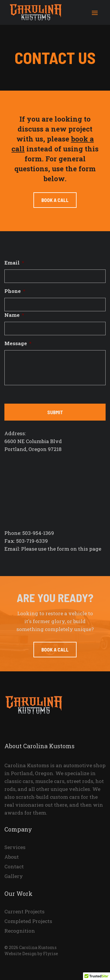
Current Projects (24, 912)
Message (18, 343)
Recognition (20, 931)
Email (14, 263)
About (12, 857)
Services (15, 848)
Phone (15, 291)
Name (14, 315)
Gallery (14, 877)
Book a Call (55, 649)
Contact (14, 867)
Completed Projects (28, 922)
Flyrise (51, 954)
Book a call (55, 200)
